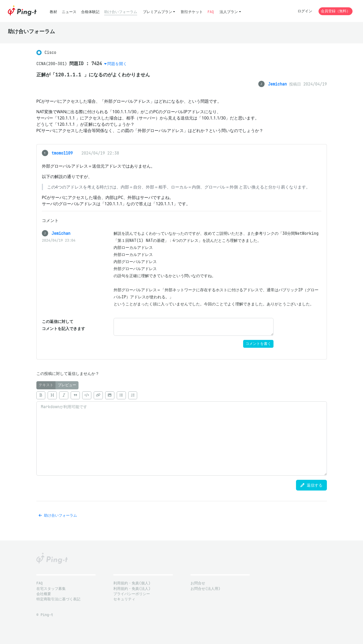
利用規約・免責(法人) (132, 589)
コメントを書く (258, 344)
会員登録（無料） (336, 11)
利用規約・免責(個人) (132, 583)
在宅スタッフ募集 (51, 589)
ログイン (305, 11)
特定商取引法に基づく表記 (58, 599)
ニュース (69, 12)
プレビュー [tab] (67, 385)
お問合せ (198, 583)
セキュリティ (124, 599)
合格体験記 (90, 12)
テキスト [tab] (46, 385)
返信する (311, 485)
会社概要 (44, 594)
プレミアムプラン (158, 12)
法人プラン (229, 12)
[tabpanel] (182, 432)
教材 (53, 12)
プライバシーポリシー (132, 594)
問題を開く (117, 64)
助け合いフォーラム (121, 12)
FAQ (211, 12)
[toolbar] (182, 395)
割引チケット (192, 12)
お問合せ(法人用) (205, 589)
